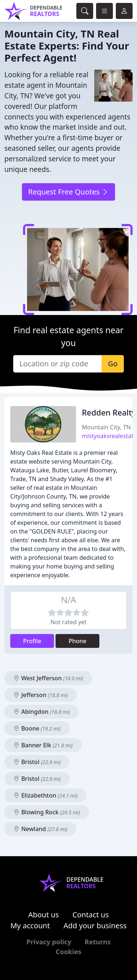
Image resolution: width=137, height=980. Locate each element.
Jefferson (41, 695)
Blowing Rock (47, 812)
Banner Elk (43, 745)
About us (43, 915)
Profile (32, 641)
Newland (40, 829)
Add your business (95, 926)
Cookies (68, 952)
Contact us (91, 915)
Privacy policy (49, 942)
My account (30, 926)
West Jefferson (48, 678)
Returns (98, 942)
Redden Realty (109, 412)
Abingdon (42, 712)
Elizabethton (45, 795)
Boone (37, 728)
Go (113, 364)
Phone (78, 641)
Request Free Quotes (68, 192)
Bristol (37, 762)
